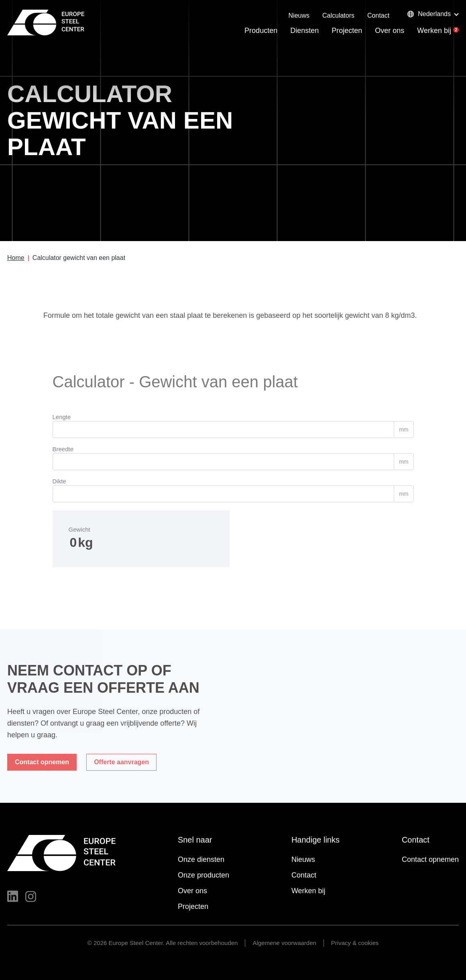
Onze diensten (201, 859)
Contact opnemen (430, 859)
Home (16, 258)
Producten (261, 31)
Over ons (390, 31)
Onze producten (203, 875)
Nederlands (429, 14)
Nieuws (299, 15)
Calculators (338, 15)
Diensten (304, 31)
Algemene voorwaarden (284, 943)
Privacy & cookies (355, 943)
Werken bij (434, 31)
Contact (378, 15)
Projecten (347, 31)
